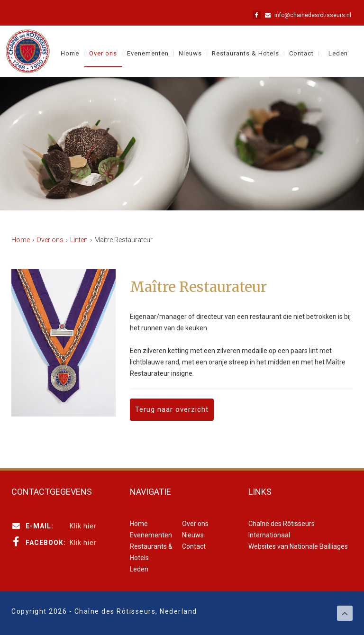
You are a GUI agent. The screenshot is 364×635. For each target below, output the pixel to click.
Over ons (103, 54)
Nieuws (190, 54)
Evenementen (148, 54)
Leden (338, 54)
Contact (301, 54)
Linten (79, 240)
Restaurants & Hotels (246, 54)
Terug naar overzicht (172, 409)
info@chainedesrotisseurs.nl (313, 15)
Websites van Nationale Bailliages (298, 546)
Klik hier (83, 526)
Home (70, 54)
